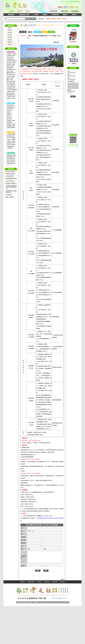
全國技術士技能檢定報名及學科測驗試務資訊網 (11, 187)
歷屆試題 (10, 42)
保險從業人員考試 (11, 121)
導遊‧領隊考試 (10, 109)
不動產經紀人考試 (11, 107)
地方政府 (64, 19)
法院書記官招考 (10, 59)
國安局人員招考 (10, 78)
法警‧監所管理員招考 (12, 61)
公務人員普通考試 (11, 85)
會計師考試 (9, 119)
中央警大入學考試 (11, 141)
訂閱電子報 (47, 620)
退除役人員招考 (10, 93)
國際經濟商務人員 (11, 73)
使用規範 (62, 620)
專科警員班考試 (10, 136)
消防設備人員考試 (11, 124)
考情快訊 (10, 30)
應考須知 (10, 40)
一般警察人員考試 (11, 91)
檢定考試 (51, 32)
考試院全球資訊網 (10, 171)
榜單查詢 (74, 15)
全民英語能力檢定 (11, 164)
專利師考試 (9, 122)
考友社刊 (10, 35)
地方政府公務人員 (11, 74)
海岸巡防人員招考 (11, 64)
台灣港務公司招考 (11, 88)
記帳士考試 (9, 110)
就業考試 (26, 25)
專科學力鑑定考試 (11, 158)
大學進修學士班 (10, 146)
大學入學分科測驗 (11, 145)
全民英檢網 (9, 195)
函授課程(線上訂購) (24, 15)
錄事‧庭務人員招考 (11, 63)
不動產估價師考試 (11, 127)
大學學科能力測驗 (11, 134)
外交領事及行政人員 (12, 69)
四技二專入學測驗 (11, 138)
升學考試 (44, 32)
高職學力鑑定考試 (11, 162)
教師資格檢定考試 (11, 157)
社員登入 (66, 2)
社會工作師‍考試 (10, 105)
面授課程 (45, 15)
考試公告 (10, 28)
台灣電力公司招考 (11, 98)
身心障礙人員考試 (11, 83)
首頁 (62, 2)
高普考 (59, 19)
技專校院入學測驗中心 (11, 183)
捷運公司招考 (33, 25)
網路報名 (65, 15)
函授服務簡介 (11, 15)
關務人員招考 (10, 80)
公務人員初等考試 (11, 76)
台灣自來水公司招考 (12, 54)
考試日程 (10, 33)
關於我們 (23, 620)
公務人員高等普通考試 (12, 90)
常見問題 (39, 620)
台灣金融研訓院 (10, 176)
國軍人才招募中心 (10, 197)
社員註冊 (71, 2)
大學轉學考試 (10, 148)
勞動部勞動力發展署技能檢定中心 (11, 192)
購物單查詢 (77, 2)
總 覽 (23, 32)
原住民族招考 (10, 68)
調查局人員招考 (10, 66)
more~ (8, 100)
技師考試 (9, 112)
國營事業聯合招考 (11, 95)
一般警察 (47, 19)
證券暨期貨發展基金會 (11, 179)
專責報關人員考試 (11, 126)
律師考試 (9, 115)
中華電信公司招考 (11, 97)
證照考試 (37, 32)
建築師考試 (9, 114)
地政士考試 (9, 117)
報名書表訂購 (55, 15)
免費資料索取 (31, 620)
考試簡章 (10, 37)
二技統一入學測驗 (11, 140)
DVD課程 (36, 15)
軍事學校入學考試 (11, 143)
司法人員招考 (10, 57)
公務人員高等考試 (11, 86)
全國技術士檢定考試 (12, 155)
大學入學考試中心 (10, 181)
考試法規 (10, 45)
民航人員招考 (10, 71)
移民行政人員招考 (11, 81)
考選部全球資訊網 (10, 174)
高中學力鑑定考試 (11, 160)
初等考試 (53, 19)
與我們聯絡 (55, 620)
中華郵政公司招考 (11, 56)
